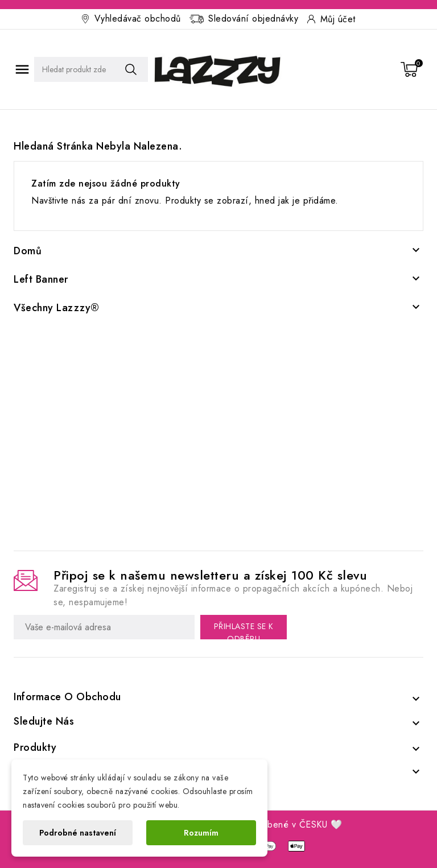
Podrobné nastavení (78, 833)
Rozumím (201, 833)
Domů (28, 251)
